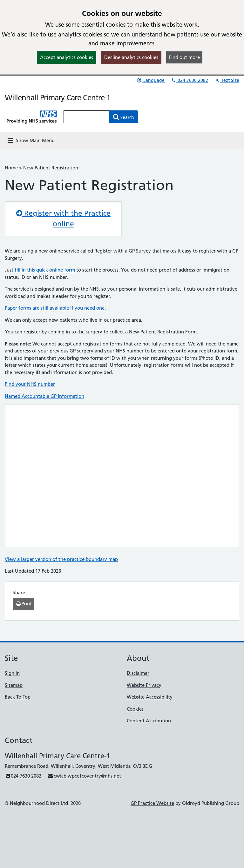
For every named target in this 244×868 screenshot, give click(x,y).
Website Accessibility (150, 697)
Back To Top (18, 697)
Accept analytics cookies (67, 57)
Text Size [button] (227, 80)
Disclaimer (138, 673)
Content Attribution (149, 721)
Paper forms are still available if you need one (55, 308)
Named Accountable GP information (44, 396)
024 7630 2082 (189, 80)
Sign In (12, 673)
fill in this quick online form (45, 270)
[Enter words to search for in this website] (86, 117)
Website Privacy (144, 685)
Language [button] (150, 80)
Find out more (184, 57)
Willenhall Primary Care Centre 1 (58, 98)
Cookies (135, 709)
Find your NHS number (30, 384)
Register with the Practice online (63, 219)
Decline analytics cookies (131, 57)
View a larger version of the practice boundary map (61, 559)
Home (11, 168)
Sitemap (14, 685)
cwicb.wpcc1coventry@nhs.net (84, 776)
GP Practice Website (152, 803)
